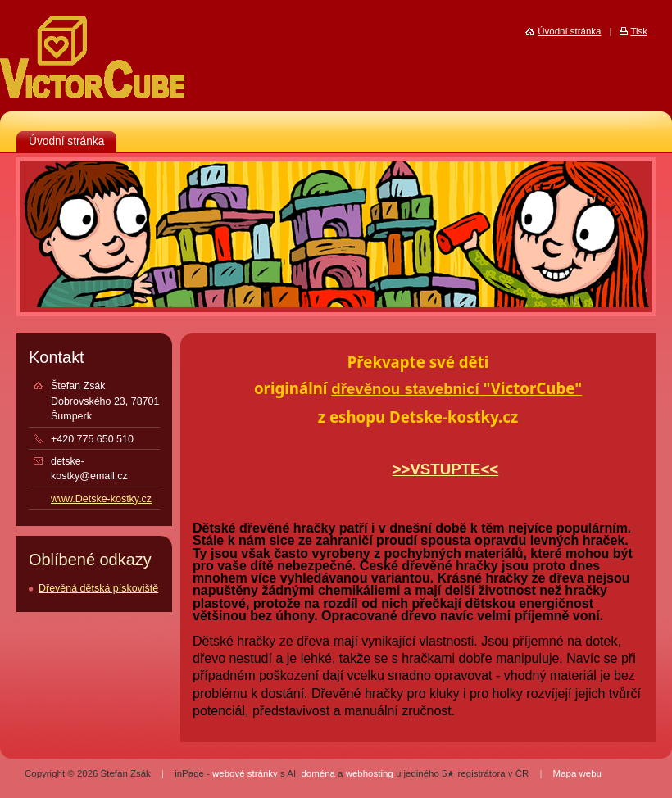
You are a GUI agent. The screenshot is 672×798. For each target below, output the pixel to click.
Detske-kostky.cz (454, 417)
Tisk (639, 31)
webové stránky (245, 773)
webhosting (370, 773)
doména (318, 773)
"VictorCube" (531, 388)
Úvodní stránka (66, 141)
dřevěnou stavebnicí (405, 389)
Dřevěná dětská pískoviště (98, 588)
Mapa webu (577, 773)
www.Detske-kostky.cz (101, 499)
